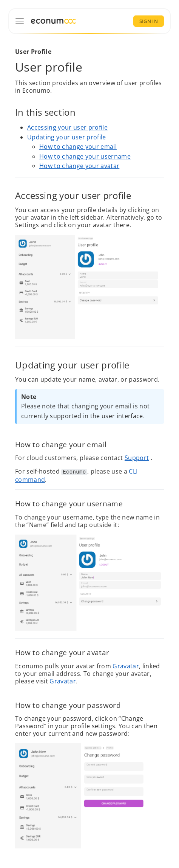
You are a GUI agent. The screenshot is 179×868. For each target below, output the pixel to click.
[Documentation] (20, 21)
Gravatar (126, 666)
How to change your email (78, 147)
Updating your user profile (67, 137)
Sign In (149, 21)
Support (137, 458)
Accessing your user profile (67, 127)
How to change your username (85, 156)
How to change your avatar (79, 166)
